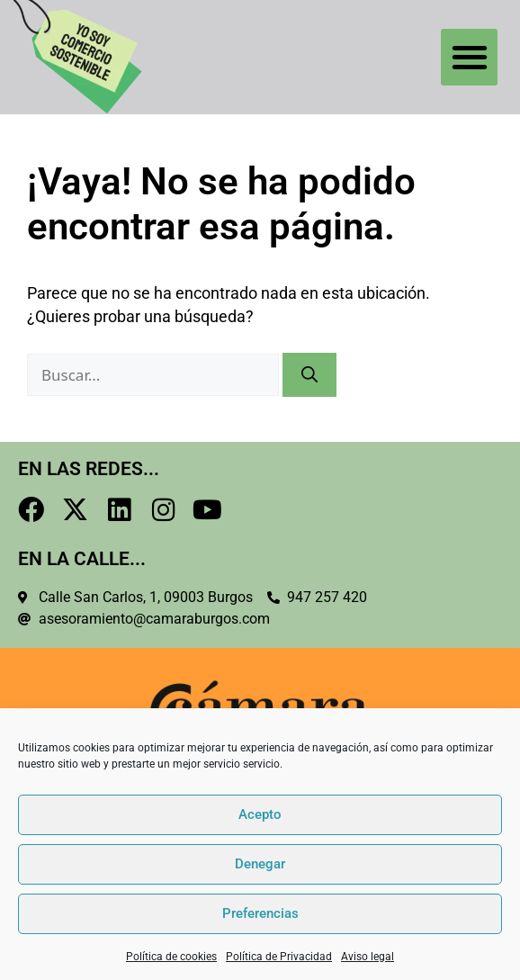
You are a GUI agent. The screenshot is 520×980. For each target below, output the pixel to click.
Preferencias (260, 913)
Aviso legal (368, 957)
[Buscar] (309, 375)
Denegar (260, 864)
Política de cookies (171, 957)
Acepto (260, 814)
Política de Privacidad (279, 957)
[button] (469, 57)
